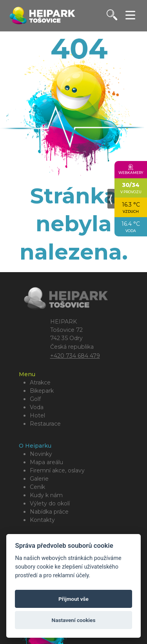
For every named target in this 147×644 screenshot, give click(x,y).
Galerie (39, 479)
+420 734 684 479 (75, 356)
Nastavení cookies (74, 620)
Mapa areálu (46, 462)
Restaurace (45, 424)
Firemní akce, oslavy (57, 470)
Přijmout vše (73, 599)
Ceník (37, 487)
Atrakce (40, 382)
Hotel (37, 415)
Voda (37, 407)
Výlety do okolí (50, 503)
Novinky (41, 454)
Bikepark (42, 391)
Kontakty (42, 520)
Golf (35, 399)
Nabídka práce (49, 512)
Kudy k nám (46, 495)
